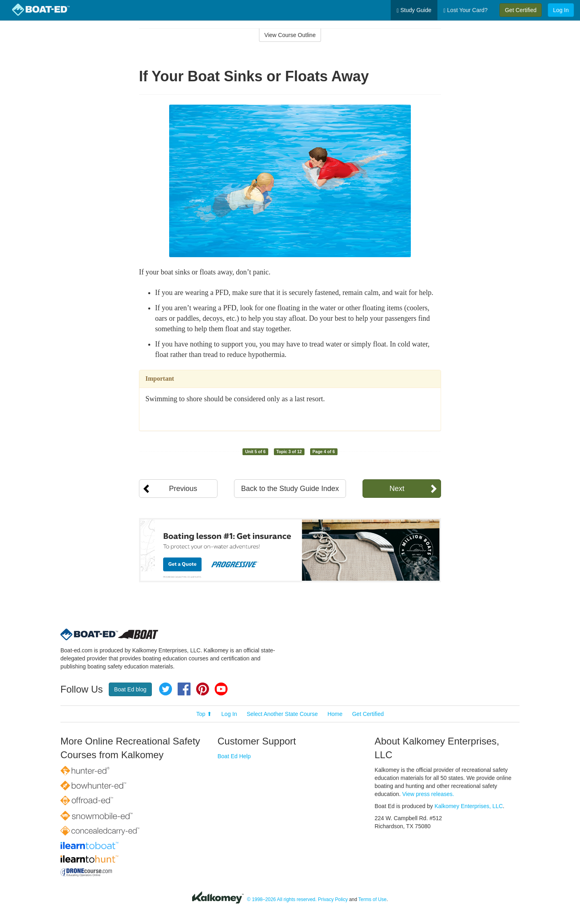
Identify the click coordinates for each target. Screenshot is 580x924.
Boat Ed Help (234, 756)
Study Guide (414, 10)
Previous (183, 489)
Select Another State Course (282, 714)
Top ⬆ (204, 714)
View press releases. (428, 794)
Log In (561, 10)
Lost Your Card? (465, 10)
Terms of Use (373, 899)
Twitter (166, 689)
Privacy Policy (333, 899)
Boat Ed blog (130, 689)
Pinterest (203, 689)
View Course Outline (290, 35)
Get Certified (521, 10)
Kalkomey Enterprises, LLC (469, 806)
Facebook (184, 689)
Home (335, 714)
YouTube (221, 689)
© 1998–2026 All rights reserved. (282, 899)
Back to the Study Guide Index (290, 489)
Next (397, 489)
